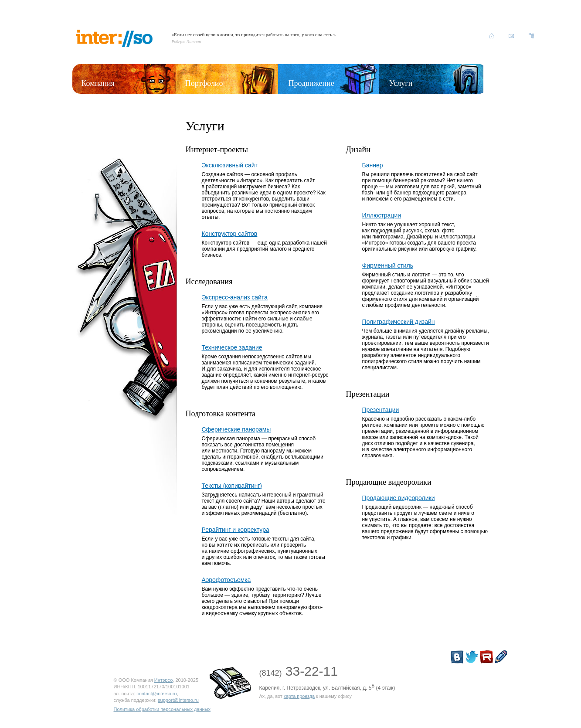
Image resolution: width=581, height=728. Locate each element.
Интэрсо (164, 680)
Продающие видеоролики (398, 498)
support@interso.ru (178, 700)
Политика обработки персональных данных (162, 709)
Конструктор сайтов (230, 234)
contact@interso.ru (157, 694)
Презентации (380, 410)
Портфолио (204, 83)
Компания (98, 83)
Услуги (401, 83)
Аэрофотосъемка (226, 580)
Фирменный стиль (387, 265)
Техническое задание (232, 347)
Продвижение (311, 83)
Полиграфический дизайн (398, 322)
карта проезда (299, 696)
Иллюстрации (381, 215)
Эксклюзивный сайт (230, 165)
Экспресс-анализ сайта (235, 297)
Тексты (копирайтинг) (232, 486)
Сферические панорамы (236, 429)
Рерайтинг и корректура (236, 530)
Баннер (372, 165)
